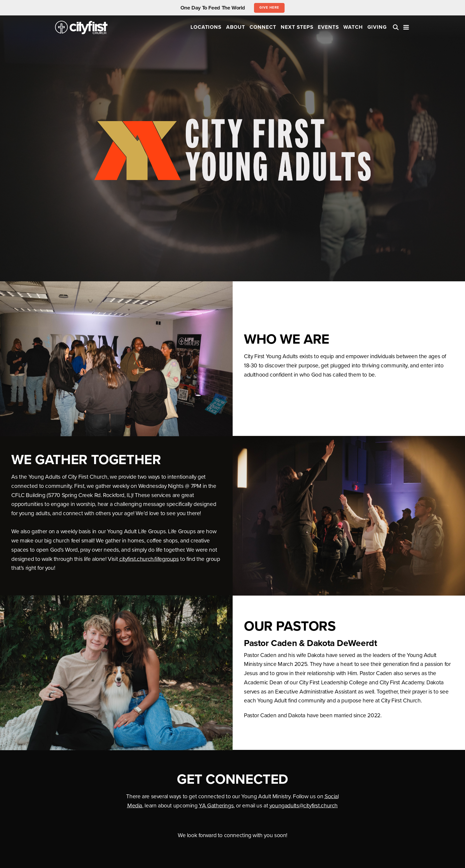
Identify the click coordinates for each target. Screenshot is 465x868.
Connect (263, 27)
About (236, 27)
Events (328, 27)
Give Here (269, 7)
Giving (377, 27)
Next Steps (297, 27)
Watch (353, 27)
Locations (206, 27)
